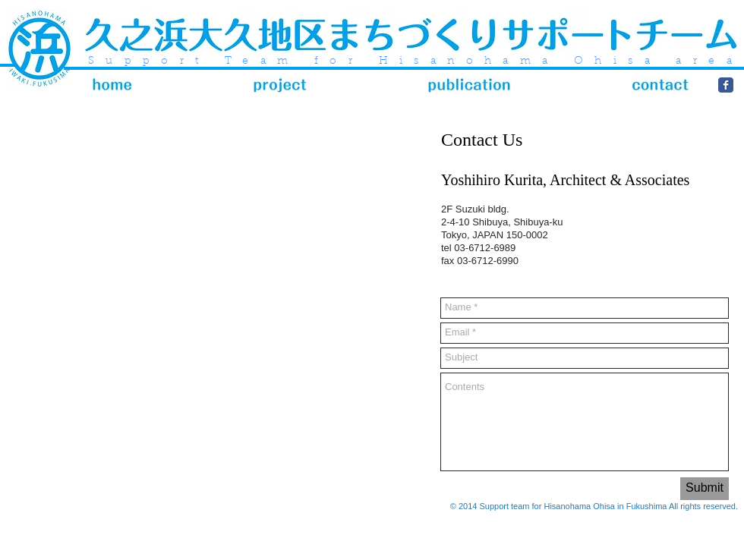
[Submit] (705, 489)
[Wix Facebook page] (726, 85)
